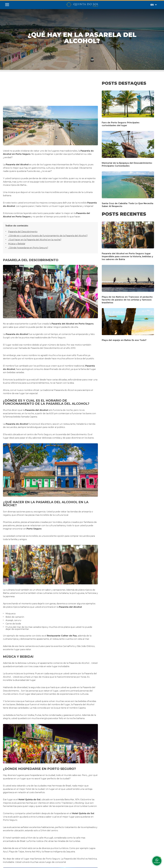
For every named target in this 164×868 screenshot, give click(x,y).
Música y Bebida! (17, 244)
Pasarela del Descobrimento (23, 232)
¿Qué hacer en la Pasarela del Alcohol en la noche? (35, 240)
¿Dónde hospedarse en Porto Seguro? (28, 248)
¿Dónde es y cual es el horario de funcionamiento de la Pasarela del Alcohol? (48, 236)
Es (154, 5)
